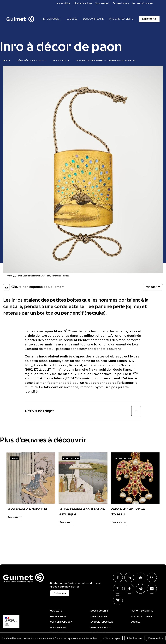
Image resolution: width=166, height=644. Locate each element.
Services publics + (61, 622)
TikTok (129, 589)
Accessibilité (63, 3)
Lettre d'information (142, 3)
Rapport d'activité (142, 611)
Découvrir (14, 517)
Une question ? (59, 617)
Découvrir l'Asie (93, 19)
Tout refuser (134, 638)
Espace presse (99, 617)
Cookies (136, 622)
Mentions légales (141, 617)
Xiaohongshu (152, 589)
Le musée (72, 19)
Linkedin (129, 577)
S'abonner (60, 593)
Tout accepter (112, 638)
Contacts (56, 611)
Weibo (141, 589)
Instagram (152, 577)
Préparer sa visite (121, 19)
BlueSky (118, 600)
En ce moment (52, 19)
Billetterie (149, 19)
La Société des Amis (102, 622)
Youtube (141, 577)
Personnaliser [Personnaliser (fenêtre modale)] (156, 638)
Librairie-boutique (83, 3)
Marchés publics (101, 628)
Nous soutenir (102, 3)
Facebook (118, 577)
